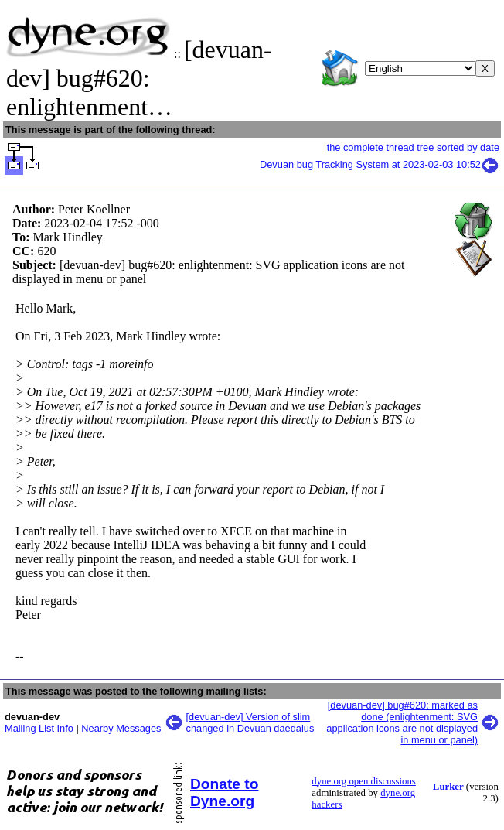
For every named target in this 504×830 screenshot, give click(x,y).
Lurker (448, 787)
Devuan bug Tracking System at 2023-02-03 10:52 (380, 164)
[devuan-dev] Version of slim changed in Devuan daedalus (250, 722)
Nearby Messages (121, 728)
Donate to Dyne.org (224, 792)
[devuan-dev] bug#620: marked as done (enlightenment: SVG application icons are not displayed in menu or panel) (402, 722)
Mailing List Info (39, 728)
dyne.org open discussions (363, 781)
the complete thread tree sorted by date (413, 147)
